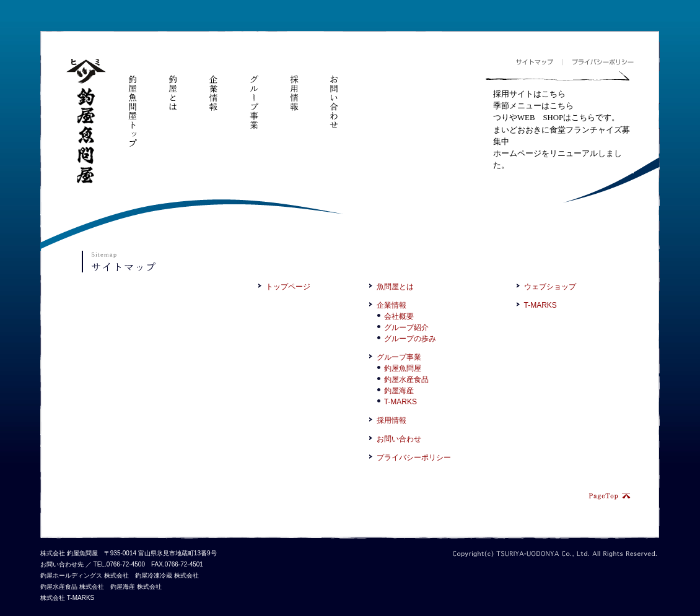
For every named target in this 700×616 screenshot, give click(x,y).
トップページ (288, 287)
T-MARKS (400, 402)
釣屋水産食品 (406, 380)
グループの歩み (410, 339)
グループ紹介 (406, 328)
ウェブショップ (550, 287)
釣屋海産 (399, 391)
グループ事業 (253, 94)
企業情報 (213, 86)
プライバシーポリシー (598, 62)
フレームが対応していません (559, 131)
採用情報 (294, 86)
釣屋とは (173, 86)
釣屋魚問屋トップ (133, 104)
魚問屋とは (395, 287)
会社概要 (399, 316)
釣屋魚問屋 (86, 122)
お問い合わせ (334, 94)
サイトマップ (539, 62)
